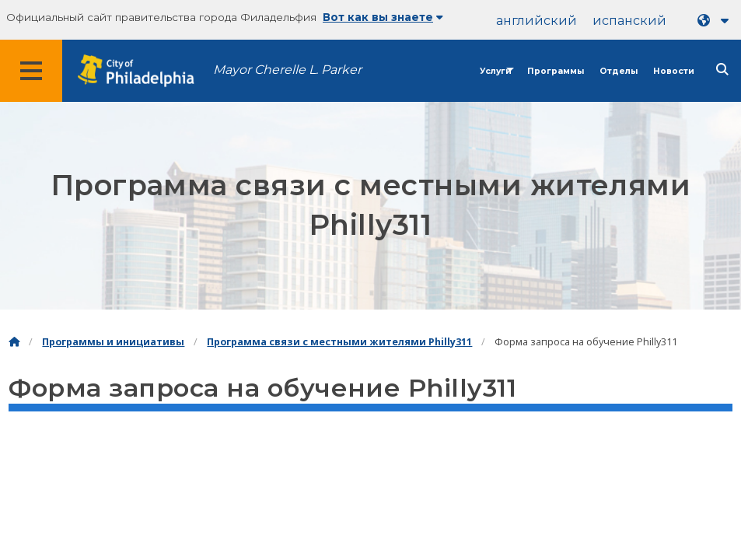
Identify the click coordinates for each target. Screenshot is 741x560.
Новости (674, 71)
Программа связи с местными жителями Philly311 (339, 342)
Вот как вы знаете (383, 17)
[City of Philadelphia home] (144, 71)
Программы (556, 71)
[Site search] (722, 70)
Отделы (619, 71)
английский (537, 21)
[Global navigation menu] (31, 71)
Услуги (496, 71)
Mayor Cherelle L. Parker (287, 70)
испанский (629, 21)
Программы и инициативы (113, 342)
